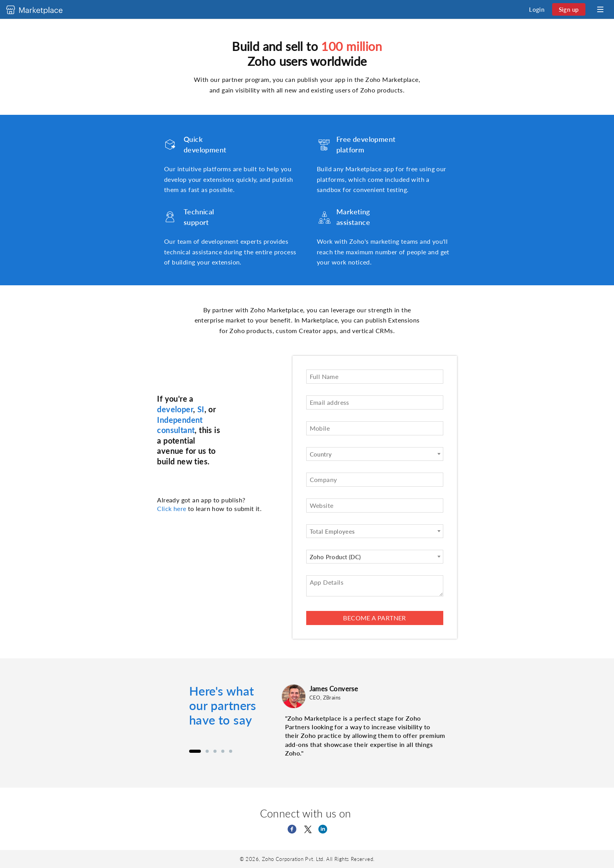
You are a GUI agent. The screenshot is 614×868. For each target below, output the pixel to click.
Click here (172, 509)
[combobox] (375, 454)
